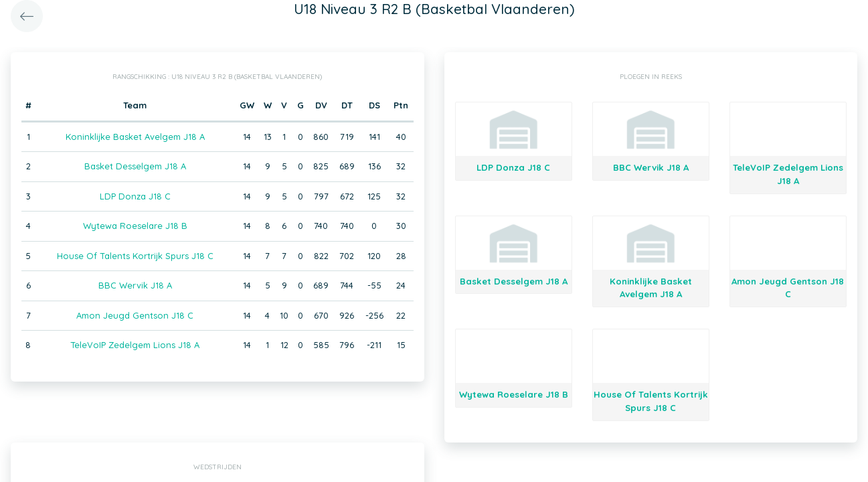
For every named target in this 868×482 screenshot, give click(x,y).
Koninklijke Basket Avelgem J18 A (135, 137)
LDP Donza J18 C (135, 196)
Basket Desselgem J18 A (135, 166)
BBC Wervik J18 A (135, 285)
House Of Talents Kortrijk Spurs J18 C (135, 256)
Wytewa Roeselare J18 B (135, 226)
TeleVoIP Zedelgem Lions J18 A (135, 345)
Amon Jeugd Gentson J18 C (135, 315)
